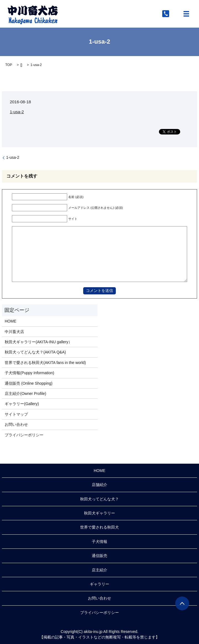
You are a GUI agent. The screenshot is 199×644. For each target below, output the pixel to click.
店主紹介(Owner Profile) (25, 394)
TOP (9, 65)
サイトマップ (16, 414)
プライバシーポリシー (24, 435)
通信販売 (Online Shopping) (29, 383)
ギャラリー (99, 584)
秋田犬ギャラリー (99, 513)
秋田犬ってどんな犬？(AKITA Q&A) (35, 352)
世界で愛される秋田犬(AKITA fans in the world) (45, 363)
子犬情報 (99, 542)
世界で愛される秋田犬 (99, 527)
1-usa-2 (17, 112)
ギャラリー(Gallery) (22, 404)
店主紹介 (99, 570)
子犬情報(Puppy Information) (29, 373)
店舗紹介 (99, 485)
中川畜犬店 (14, 332)
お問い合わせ (16, 424)
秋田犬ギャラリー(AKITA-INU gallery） (38, 342)
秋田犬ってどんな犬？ (99, 499)
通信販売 (99, 556)
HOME (11, 321)
